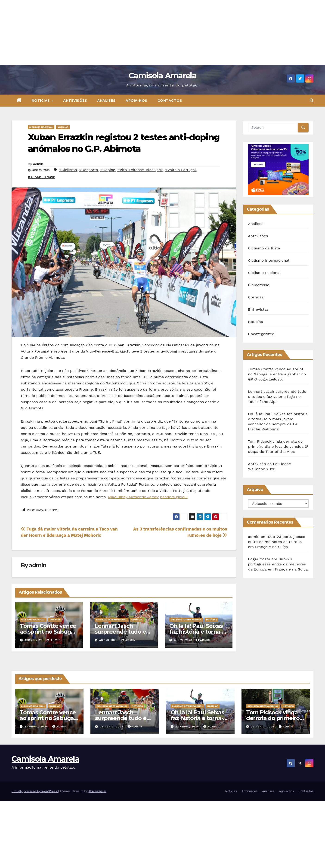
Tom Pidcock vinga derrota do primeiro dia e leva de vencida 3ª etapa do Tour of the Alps (278, 446)
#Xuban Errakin (42, 177)
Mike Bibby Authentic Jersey (133, 497)
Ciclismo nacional (41, 127)
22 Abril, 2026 (187, 727)
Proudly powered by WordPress (35, 791)
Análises (106, 101)
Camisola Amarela (162, 76)
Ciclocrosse (259, 285)
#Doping (108, 170)
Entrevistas (258, 309)
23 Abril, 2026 (37, 727)
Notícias (41, 101)
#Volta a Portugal (181, 170)
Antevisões (75, 101)
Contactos (170, 101)
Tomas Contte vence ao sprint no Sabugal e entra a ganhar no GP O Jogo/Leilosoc (277, 374)
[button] (312, 100)
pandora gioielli (174, 497)
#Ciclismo (68, 170)
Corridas (256, 297)
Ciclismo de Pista (264, 248)
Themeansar (97, 791)
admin (38, 164)
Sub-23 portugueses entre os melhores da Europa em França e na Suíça (277, 542)
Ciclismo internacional (111, 620)
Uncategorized (261, 334)
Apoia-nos (136, 101)
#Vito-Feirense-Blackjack (140, 170)
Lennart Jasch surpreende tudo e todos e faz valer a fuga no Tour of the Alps (277, 397)
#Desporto (88, 170)
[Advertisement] (139, 32)
